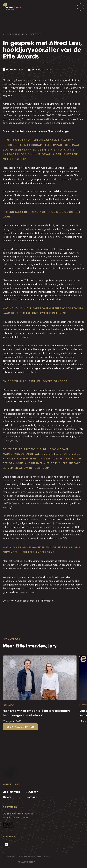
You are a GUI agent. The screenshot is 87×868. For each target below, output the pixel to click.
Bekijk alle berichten (20, 727)
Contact (31, 797)
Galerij (7, 797)
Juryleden (32, 792)
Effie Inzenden (11, 792)
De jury (60, 390)
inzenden (51, 92)
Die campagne (53, 284)
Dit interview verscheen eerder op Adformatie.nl (29, 601)
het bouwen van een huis (30, 123)
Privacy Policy (26, 862)
